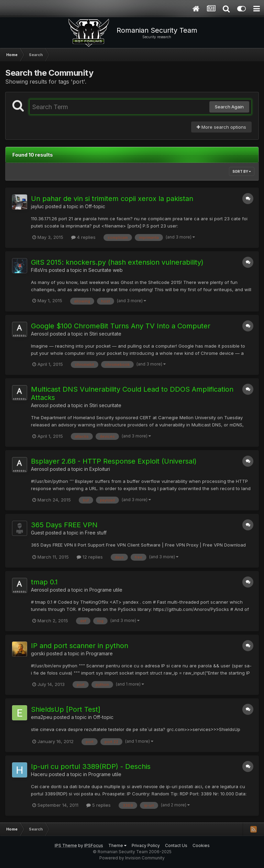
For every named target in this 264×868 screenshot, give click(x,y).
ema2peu (42, 717)
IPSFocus (94, 845)
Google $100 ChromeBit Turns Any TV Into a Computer (121, 326)
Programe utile (106, 590)
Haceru (39, 774)
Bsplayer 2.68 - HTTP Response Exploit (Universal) (114, 461)
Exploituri (100, 469)
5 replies (98, 805)
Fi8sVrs (39, 270)
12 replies (90, 557)
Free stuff (96, 533)
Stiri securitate (105, 334)
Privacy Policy (146, 845)
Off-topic (95, 206)
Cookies (201, 845)
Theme (117, 845)
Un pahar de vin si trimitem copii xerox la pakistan (112, 199)
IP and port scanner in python (80, 646)
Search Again (229, 107)
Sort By (242, 171)
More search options (221, 127)
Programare (99, 653)
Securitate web (106, 270)
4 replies (83, 237)
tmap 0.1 (44, 582)
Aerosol (40, 334)
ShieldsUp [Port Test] (66, 709)
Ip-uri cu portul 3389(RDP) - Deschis (91, 766)
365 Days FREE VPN (64, 525)
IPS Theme (66, 845)
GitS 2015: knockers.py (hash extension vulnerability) (117, 262)
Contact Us (176, 845)
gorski (38, 653)
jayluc (37, 206)
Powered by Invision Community (132, 858)
